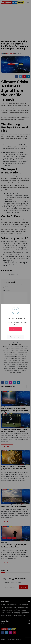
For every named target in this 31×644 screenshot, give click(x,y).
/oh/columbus (16, 329)
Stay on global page (15, 337)
